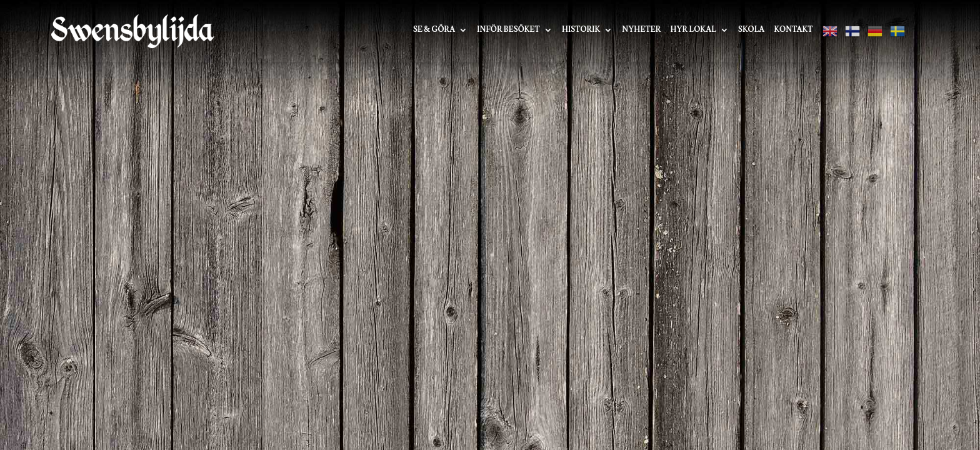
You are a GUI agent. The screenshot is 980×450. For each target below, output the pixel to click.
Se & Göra (434, 30)
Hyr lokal (693, 30)
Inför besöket (508, 30)
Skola (751, 30)
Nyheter (641, 30)
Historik (581, 30)
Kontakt (793, 30)
